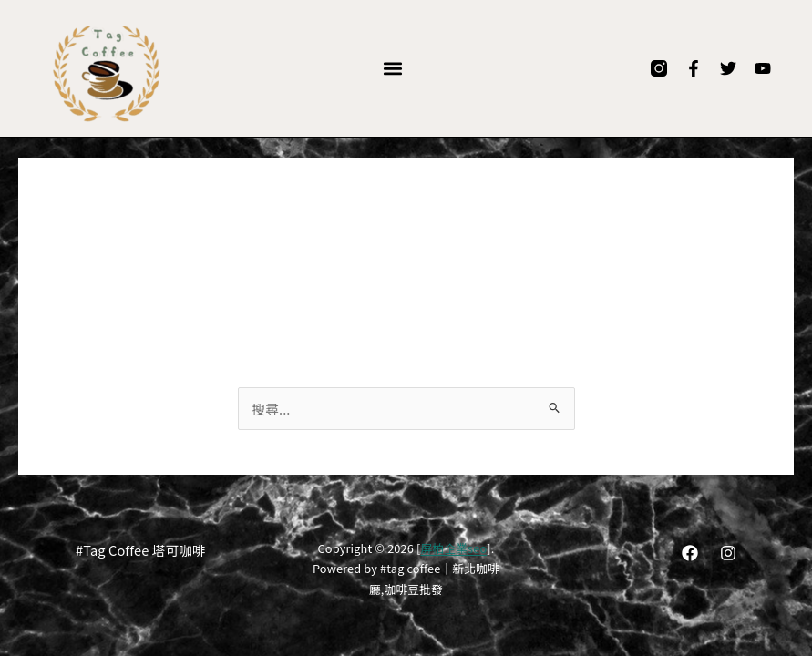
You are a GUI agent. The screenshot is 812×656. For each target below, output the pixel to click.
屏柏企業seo (453, 548)
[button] (392, 69)
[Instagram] (728, 553)
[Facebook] (690, 553)
